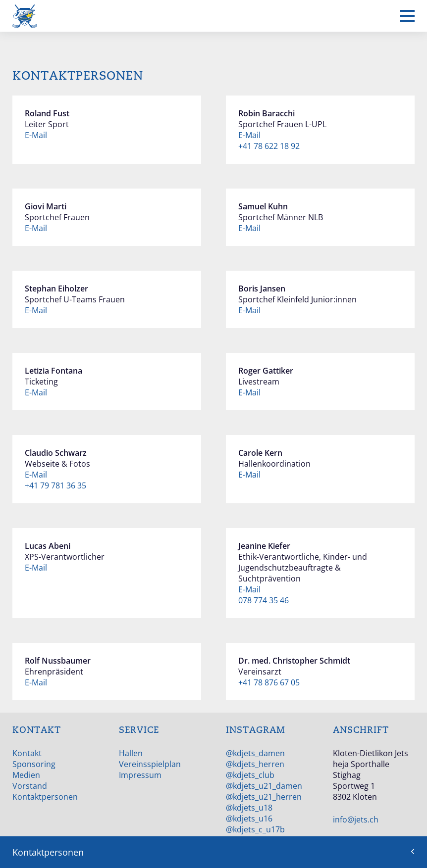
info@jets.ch (356, 820)
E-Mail (36, 135)
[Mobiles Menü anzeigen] (407, 16)
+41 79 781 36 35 (55, 485)
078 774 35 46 (264, 600)
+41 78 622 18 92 (269, 146)
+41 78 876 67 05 (269, 682)
